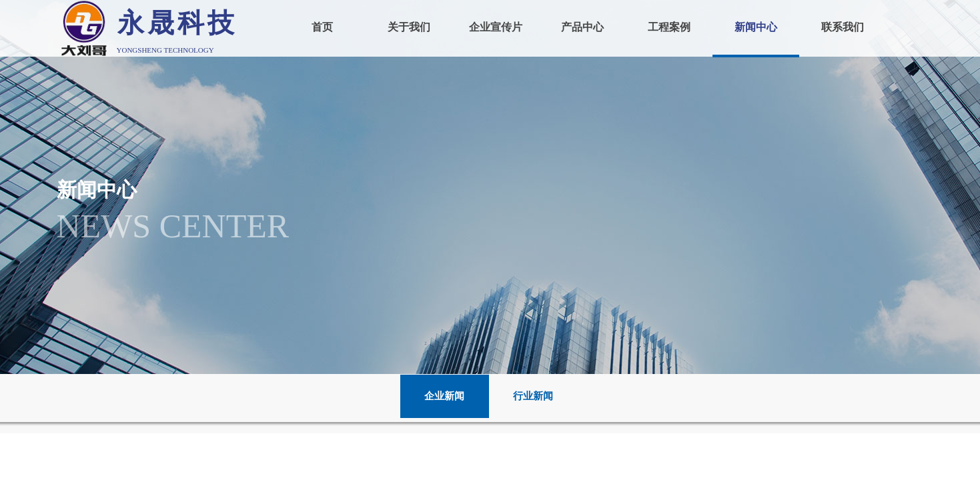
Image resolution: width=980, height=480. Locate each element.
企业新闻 (444, 396)
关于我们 (409, 27)
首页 (322, 27)
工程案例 (669, 27)
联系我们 (843, 27)
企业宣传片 (496, 27)
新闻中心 (756, 27)
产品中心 (582, 27)
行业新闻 (533, 396)
